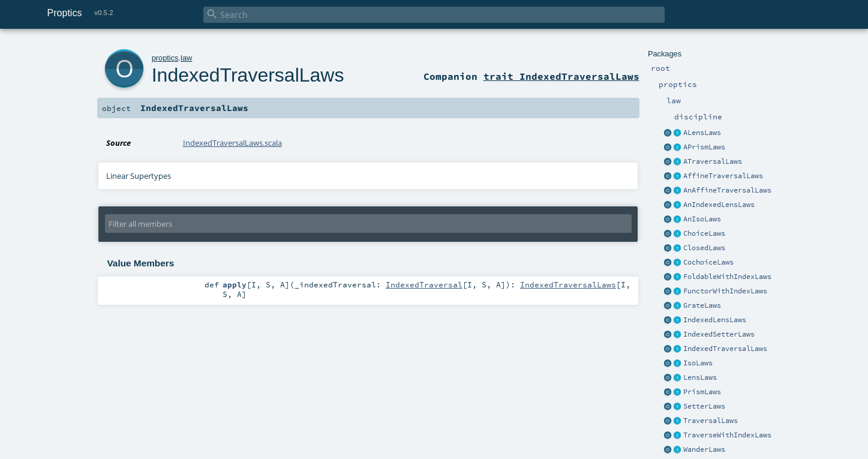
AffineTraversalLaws (723, 176)
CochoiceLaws (708, 262)
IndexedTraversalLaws (725, 349)
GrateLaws (702, 305)
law (186, 58)
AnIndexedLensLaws (719, 205)
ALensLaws (702, 133)
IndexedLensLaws (715, 320)
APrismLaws (704, 147)
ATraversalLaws (713, 161)
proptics (165, 58)
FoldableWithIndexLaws (727, 277)
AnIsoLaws (702, 219)
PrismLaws (702, 392)
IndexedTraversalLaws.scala (232, 143)
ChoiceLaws (704, 233)
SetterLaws (704, 406)
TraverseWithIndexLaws (727, 435)
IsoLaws (698, 363)
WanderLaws (704, 449)
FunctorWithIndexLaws (725, 291)
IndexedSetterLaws (719, 334)
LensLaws (700, 377)
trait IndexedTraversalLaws (561, 76)
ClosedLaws (704, 248)
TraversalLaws (711, 421)
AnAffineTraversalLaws (727, 190)
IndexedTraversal (424, 284)
